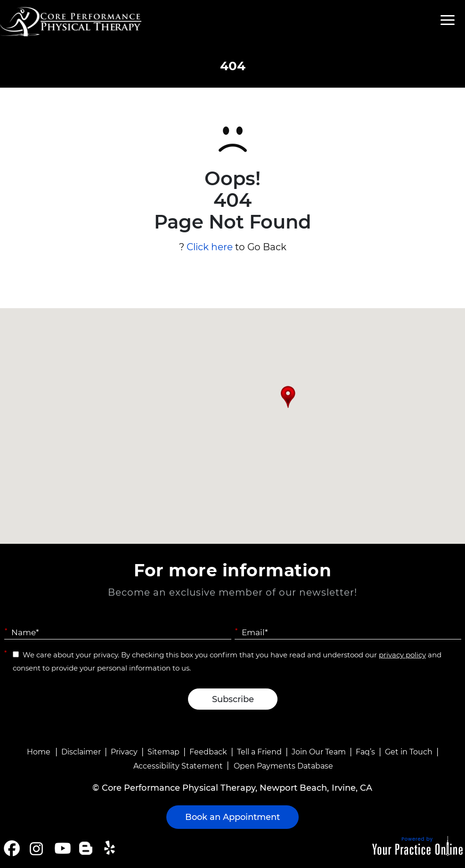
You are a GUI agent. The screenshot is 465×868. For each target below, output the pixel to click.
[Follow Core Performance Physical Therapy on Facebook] (12, 848)
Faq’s (365, 752)
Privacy (124, 752)
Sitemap (163, 752)
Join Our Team (319, 752)
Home (39, 752)
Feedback (208, 752)
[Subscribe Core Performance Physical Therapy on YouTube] (61, 848)
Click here (210, 247)
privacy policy (402, 655)
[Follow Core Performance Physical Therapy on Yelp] (111, 848)
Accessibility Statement (178, 766)
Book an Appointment (232, 817)
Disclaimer (81, 752)
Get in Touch (409, 752)
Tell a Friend (259, 752)
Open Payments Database (283, 766)
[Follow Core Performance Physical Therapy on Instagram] (36, 848)
